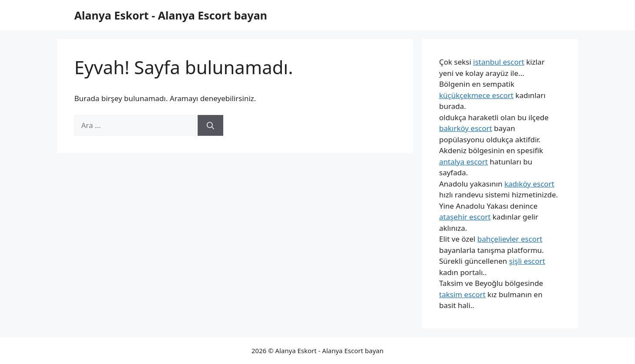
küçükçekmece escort (476, 95)
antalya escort (463, 162)
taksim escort (462, 294)
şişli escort (527, 261)
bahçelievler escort (510, 239)
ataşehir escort (465, 217)
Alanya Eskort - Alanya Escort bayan (171, 15)
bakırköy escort (466, 128)
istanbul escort (499, 62)
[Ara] (210, 125)
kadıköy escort (529, 184)
